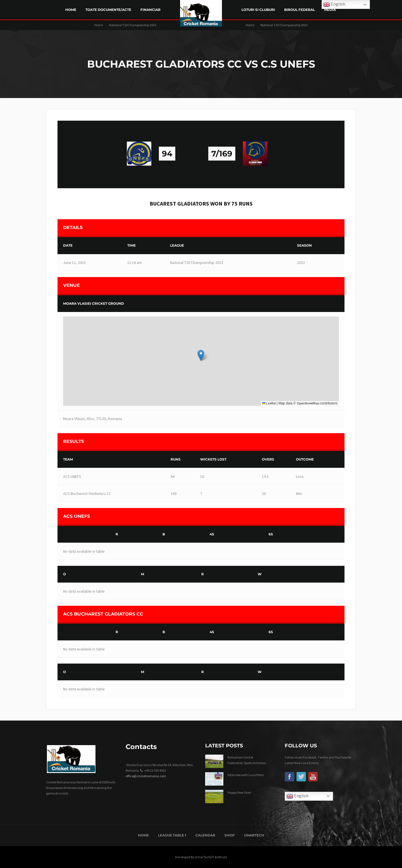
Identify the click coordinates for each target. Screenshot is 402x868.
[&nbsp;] (85, 534)
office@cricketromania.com (146, 776)
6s (271, 534)
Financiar (150, 10)
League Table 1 (172, 835)
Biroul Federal (300, 10)
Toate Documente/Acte (108, 10)
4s (212, 534)
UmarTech (254, 835)
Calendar (205, 835)
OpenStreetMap (308, 403)
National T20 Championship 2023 (133, 25)
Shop (230, 835)
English (297, 796)
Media (330, 10)
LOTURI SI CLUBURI (258, 10)
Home (71, 10)
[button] (201, 355)
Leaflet (269, 403)
